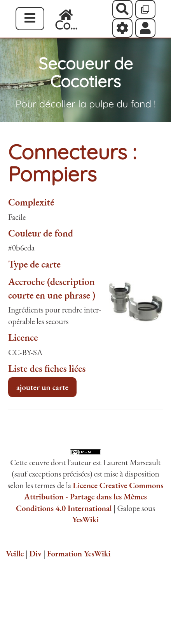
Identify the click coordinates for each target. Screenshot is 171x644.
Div (35, 553)
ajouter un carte (42, 387)
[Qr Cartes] (146, 9)
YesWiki (86, 519)
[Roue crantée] (123, 28)
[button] (146, 28)
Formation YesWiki (79, 553)
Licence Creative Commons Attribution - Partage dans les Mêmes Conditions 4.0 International (90, 497)
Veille (15, 553)
